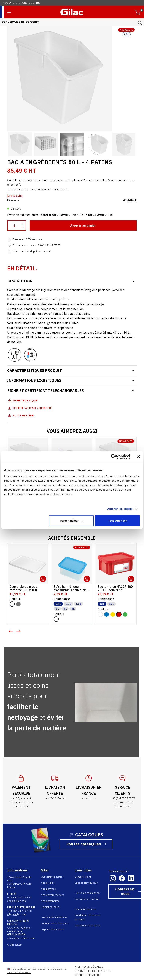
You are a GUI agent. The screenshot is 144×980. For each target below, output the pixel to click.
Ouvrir (43, 579)
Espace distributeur (86, 883)
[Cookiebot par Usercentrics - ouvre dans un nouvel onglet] (114, 456)
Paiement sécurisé (86, 909)
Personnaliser (71, 521)
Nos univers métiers (53, 895)
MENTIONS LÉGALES (89, 967)
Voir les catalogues (84, 844)
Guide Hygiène (21, 415)
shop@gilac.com (17, 901)
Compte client (83, 877)
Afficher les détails (120, 509)
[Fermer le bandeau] (138, 456)
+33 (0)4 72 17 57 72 (19, 897)
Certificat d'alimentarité (32, 408)
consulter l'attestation (19, 972)
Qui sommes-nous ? (52, 877)
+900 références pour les (22, 3)
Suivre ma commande (87, 893)
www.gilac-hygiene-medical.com (19, 929)
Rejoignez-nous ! (51, 907)
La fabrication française (55, 923)
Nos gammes (49, 889)
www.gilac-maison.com (21, 938)
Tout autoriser (117, 521)
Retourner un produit (87, 899)
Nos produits (48, 883)
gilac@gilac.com (17, 914)
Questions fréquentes (88, 925)
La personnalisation (53, 929)
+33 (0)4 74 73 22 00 (19, 911)
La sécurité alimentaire (54, 917)
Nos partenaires (50, 901)
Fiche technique (25, 401)
